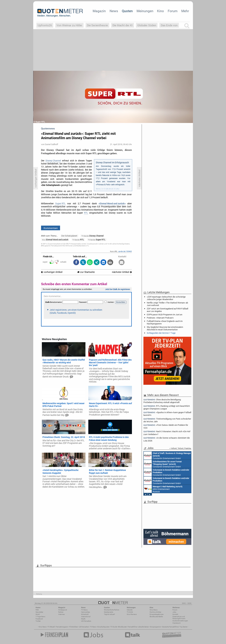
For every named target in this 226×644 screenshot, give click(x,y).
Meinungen (145, 11)
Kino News (43, 627)
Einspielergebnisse (157, 614)
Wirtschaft (85, 614)
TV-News (84, 610)
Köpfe (83, 619)
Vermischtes (86, 612)
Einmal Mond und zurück (55, 240)
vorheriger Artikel (52, 272)
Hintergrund (63, 610)
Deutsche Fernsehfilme (170, 627)
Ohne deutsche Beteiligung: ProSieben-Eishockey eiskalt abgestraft (162, 401)
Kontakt (175, 614)
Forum (173, 11)
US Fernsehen (84, 627)
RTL (86, 213)
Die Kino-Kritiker (155, 612)
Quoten (127, 11)
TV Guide (114, 627)
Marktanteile (109, 612)
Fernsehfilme (132, 627)
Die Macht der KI (123, 25)
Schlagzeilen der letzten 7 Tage (161, 333)
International (86, 617)
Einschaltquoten (103, 627)
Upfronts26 (45, 25)
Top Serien (184, 627)
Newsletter (39, 612)
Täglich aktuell (109, 614)
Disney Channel (53, 161)
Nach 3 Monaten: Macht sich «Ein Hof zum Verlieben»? (167, 433)
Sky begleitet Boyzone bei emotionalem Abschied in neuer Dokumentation (165, 328)
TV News (93, 627)
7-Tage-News (40, 617)
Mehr (185, 11)
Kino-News (154, 610)
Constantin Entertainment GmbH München (166, 472)
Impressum (177, 623)
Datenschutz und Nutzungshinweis (179, 618)
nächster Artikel (122, 272)
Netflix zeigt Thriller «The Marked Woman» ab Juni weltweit (167, 304)
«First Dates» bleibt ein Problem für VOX (166, 426)
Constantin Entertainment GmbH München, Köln (167, 456)
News (114, 11)
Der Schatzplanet (69, 236)
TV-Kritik (130, 612)
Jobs (174, 612)
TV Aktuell (51, 627)
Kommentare (51, 228)
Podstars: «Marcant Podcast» (160, 318)
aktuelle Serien (144, 627)
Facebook (39, 619)
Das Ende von (169, 25)
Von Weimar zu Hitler (69, 25)
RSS (37, 610)
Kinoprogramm (155, 627)
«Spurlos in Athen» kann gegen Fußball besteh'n (167, 414)
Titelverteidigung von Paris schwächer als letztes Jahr (167, 420)
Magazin (99, 11)
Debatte (130, 610)
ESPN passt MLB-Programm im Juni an (165, 314)
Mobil (38, 614)
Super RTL (60, 204)
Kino (160, 11)
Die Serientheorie (97, 25)
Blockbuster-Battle (156, 617)
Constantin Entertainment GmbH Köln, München (166, 464)
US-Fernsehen (86, 621)
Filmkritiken (74, 627)
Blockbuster (122, 627)
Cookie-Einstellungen (180, 621)
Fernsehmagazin (62, 627)
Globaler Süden (147, 25)
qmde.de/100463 (125, 251)
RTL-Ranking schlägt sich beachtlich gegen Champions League (167, 407)
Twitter (38, 621)
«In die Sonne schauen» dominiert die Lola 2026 (167, 439)
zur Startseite (86, 272)
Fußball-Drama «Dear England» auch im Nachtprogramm (165, 322)
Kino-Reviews (132, 614)
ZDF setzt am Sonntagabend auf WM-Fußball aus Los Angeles (167, 310)
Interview (62, 614)
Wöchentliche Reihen (112, 610)
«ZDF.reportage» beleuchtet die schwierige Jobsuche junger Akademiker (166, 298)
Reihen (61, 612)
